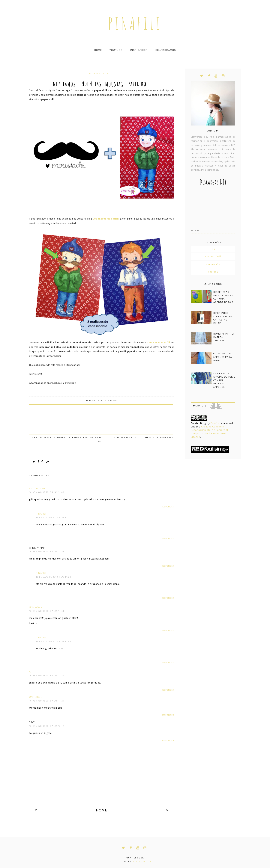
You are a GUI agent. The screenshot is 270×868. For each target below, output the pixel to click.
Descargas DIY (213, 182)
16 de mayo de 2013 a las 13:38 (47, 676)
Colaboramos (166, 50)
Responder (168, 507)
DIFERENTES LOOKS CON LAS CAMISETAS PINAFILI (223, 318)
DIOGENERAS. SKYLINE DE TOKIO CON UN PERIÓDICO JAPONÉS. (224, 380)
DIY (213, 249)
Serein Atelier (141, 862)
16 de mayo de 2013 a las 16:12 (47, 726)
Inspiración (139, 50)
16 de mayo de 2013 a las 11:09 (47, 492)
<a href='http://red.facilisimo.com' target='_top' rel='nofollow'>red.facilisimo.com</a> (210, 449)
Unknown (36, 607)
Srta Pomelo (38, 489)
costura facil (213, 257)
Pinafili (215, 423)
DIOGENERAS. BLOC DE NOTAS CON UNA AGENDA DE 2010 (223, 297)
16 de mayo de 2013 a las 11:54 (53, 642)
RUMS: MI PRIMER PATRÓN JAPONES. (224, 337)
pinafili (135, 23)
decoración (213, 264)
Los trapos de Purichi (106, 219)
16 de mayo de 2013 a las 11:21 (47, 552)
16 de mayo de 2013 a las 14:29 (47, 701)
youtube (213, 272)
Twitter (70, 383)
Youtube (116, 50)
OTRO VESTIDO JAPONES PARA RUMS (223, 357)
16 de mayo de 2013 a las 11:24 (53, 577)
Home (98, 50)
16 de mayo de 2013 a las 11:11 (53, 518)
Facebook (56, 383)
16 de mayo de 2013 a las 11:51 (47, 611)
